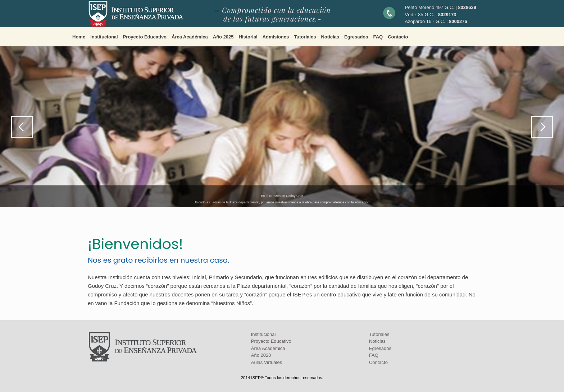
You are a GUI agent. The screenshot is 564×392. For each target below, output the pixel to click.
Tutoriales (305, 37)
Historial (248, 37)
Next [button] (542, 127)
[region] (282, 127)
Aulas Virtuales (267, 362)
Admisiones (276, 37)
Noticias (330, 37)
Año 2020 (261, 355)
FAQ (378, 37)
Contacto (398, 37)
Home (79, 37)
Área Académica (190, 37)
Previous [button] (22, 127)
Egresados (356, 37)
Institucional (104, 37)
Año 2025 (223, 37)
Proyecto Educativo (145, 37)
